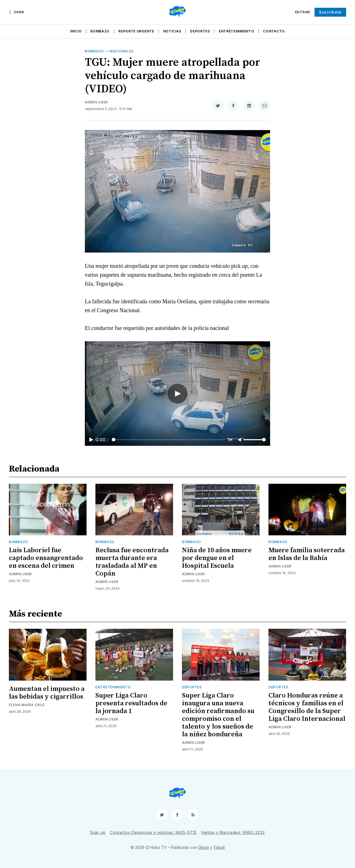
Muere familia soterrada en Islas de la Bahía (307, 554)
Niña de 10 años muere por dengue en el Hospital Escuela (217, 558)
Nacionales (122, 51)
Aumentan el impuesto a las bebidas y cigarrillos (47, 693)
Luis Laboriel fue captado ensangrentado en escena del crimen (46, 558)
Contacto (274, 31)
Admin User (96, 102)
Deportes (200, 31)
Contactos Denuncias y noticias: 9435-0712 (153, 832)
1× (230, 440)
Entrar (303, 12)
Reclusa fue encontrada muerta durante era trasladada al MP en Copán (132, 562)
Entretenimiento (237, 31)
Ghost (204, 847)
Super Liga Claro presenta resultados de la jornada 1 (131, 703)
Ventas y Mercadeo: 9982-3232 (233, 832)
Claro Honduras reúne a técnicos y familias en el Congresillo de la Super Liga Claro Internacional (307, 707)
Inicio (76, 31)
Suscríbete (330, 12)
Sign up (98, 832)
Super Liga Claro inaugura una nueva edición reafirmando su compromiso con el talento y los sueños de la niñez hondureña (218, 715)
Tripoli (219, 847)
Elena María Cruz (27, 705)
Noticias (172, 31)
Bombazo (100, 31)
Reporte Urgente (136, 31)
